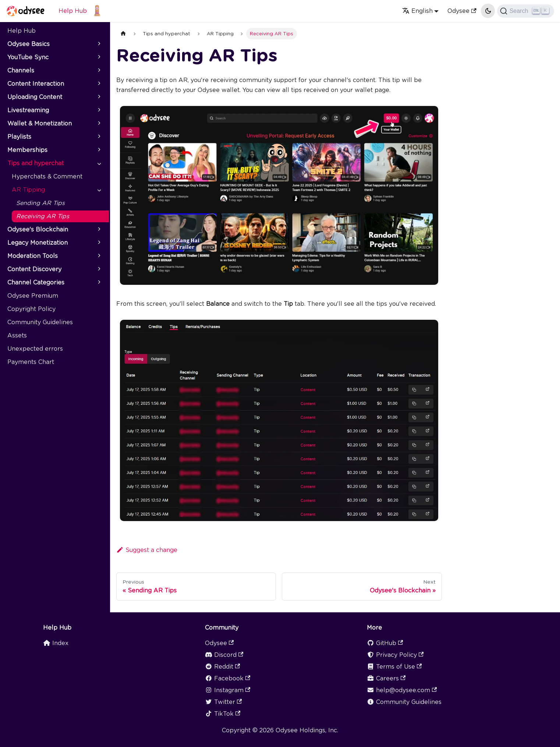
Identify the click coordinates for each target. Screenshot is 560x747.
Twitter (223, 702)
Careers (386, 678)
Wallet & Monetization (40, 123)
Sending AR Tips (40, 203)
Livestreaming (28, 110)
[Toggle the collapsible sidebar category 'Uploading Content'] (99, 97)
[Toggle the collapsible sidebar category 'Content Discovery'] (99, 269)
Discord (224, 655)
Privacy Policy (395, 655)
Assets (17, 335)
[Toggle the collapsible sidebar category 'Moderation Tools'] (99, 256)
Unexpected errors (35, 349)
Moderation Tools (33, 256)
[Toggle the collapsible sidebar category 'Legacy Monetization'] (99, 243)
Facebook (228, 678)
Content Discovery (34, 269)
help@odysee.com (402, 690)
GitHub (385, 643)
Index (56, 643)
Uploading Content (35, 97)
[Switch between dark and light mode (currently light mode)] (488, 11)
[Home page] (123, 34)
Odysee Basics (29, 44)
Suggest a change (147, 550)
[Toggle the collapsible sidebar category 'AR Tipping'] (99, 190)
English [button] (417, 11)
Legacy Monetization (38, 243)
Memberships (27, 150)
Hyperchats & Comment (47, 176)
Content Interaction (36, 84)
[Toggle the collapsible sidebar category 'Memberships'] (99, 150)
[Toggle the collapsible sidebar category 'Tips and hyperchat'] (99, 163)
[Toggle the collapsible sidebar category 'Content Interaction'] (99, 84)
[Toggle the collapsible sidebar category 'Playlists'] (99, 137)
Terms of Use (394, 667)
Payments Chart (31, 362)
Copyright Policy (31, 309)
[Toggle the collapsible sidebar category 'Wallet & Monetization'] (99, 124)
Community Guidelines (40, 322)
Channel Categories (36, 282)
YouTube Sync (28, 57)
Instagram (228, 690)
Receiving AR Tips (43, 216)
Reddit (222, 667)
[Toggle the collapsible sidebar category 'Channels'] (99, 71)
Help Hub (73, 11)
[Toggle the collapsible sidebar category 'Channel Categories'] (99, 283)
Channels (21, 70)
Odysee (462, 11)
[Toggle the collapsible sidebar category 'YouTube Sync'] (99, 57)
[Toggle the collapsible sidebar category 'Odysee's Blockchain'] (99, 230)
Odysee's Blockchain (38, 229)
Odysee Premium (33, 296)
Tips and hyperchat (36, 163)
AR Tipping (28, 190)
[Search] (526, 11)
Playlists (19, 137)
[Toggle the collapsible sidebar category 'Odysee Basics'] (99, 44)
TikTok (223, 714)
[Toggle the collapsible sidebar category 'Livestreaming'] (99, 110)
